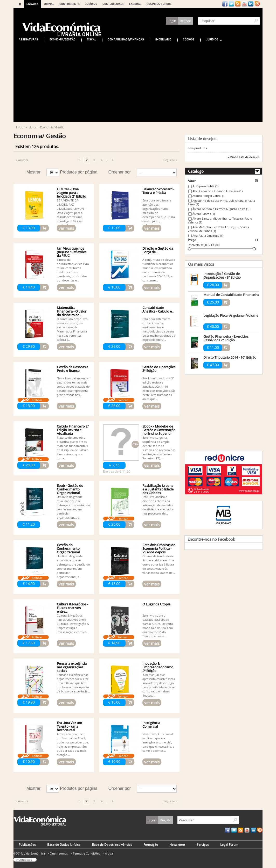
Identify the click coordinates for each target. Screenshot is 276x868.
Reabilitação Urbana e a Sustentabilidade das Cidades (158, 489)
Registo (185, 21)
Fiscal (92, 39)
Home (20, 4)
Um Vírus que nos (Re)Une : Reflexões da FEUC (72, 252)
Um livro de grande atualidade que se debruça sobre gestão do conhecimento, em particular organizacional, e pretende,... (73, 509)
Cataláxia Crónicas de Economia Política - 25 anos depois (159, 548)
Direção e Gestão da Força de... (158, 250)
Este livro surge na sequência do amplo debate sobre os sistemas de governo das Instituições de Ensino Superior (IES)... (159, 448)
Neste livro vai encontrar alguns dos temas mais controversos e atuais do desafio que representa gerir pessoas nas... (73, 386)
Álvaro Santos (204, 214)
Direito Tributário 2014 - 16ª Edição (230, 357)
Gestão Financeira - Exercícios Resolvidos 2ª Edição (226, 338)
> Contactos (24, 860)
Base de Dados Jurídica (64, 845)
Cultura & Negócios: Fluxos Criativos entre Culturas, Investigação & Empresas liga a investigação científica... (73, 624)
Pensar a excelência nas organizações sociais (72, 667)
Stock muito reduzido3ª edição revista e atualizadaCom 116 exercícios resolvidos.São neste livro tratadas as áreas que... (159, 389)
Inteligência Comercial (151, 725)
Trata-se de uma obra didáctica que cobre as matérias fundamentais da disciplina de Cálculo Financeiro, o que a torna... (73, 448)
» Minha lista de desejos (243, 157)
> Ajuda (108, 853)
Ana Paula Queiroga (208, 236)
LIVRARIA (32, 4)
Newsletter (177, 845)
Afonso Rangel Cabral (209, 196)
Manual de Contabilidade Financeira (231, 295)
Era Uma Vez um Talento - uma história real (69, 726)
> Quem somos (58, 853)
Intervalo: (194, 245)
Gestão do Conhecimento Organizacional (68, 548)
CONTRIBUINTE (70, 4)
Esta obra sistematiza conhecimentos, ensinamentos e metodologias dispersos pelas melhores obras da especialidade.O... (159, 329)
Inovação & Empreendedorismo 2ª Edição (158, 667)
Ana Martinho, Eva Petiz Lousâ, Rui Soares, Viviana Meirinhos (219, 229)
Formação (151, 845)
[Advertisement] (138, 83)
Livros (33, 127)
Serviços (203, 845)
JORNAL (49, 4)
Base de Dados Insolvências (112, 845)
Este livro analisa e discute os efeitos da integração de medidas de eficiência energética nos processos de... (158, 505)
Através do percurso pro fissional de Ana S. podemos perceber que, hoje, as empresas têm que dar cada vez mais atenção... (73, 744)
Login (172, 21)
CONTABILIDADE (113, 4)
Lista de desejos (202, 139)
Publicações (27, 845)
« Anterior (22, 160)
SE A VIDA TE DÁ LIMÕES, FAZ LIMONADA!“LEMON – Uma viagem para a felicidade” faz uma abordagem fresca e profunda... (71, 213)
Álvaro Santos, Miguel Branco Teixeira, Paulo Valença (220, 220)
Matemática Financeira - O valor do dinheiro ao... (72, 311)
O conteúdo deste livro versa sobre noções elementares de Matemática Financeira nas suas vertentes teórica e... (72, 329)
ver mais (66, 228)
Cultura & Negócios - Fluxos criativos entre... (73, 608)
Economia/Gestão (63, 39)
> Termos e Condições (85, 853)
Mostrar (33, 172)
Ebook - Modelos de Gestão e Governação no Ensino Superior (159, 430)
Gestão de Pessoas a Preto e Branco (73, 369)
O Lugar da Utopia (156, 604)
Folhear (37, 400)
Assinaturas (28, 39)
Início (20, 127)
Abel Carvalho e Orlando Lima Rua (218, 191)
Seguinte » (170, 160)
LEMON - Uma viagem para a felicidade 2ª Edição (71, 193)
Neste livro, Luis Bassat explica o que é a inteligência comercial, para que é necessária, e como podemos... (158, 742)
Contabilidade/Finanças (126, 39)
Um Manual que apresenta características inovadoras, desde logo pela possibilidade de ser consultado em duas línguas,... (159, 685)
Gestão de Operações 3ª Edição (159, 369)
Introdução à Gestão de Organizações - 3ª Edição (222, 276)
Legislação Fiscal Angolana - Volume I (231, 317)
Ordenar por (120, 172)
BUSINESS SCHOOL (159, 4)
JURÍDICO (91, 4)
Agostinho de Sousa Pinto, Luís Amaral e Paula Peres (221, 202)
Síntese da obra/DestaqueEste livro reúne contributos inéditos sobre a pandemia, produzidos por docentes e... (73, 270)
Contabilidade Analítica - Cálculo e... (158, 309)
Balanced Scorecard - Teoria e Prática (158, 191)
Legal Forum (229, 845)
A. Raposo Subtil (205, 186)
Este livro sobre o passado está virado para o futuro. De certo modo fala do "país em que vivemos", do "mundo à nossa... (158, 626)
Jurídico (211, 40)
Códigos (189, 39)
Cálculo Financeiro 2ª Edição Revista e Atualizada (73, 430)
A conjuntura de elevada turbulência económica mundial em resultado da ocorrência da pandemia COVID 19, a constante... (159, 270)
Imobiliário (163, 39)
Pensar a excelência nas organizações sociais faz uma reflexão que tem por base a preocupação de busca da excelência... (73, 683)
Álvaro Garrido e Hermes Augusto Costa (221, 209)
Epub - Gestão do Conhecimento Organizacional (70, 489)
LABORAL (135, 4)
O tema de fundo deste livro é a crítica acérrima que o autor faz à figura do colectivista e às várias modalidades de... (159, 564)
